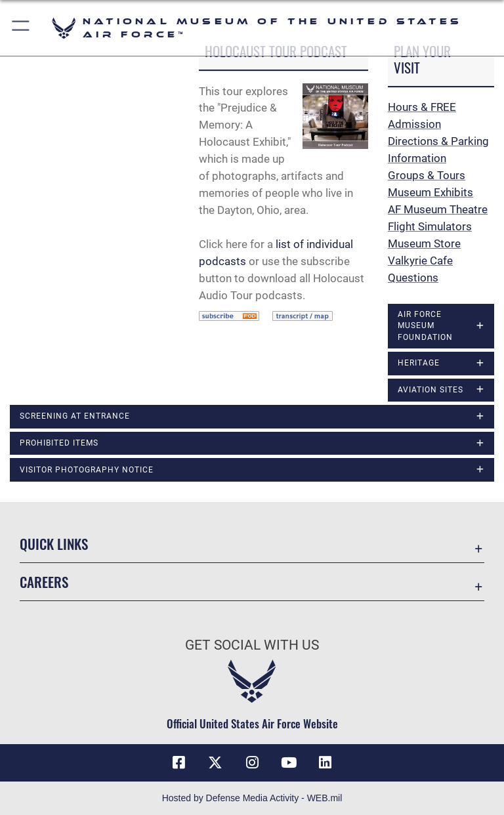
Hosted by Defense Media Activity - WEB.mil (252, 798)
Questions (413, 278)
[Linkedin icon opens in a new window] (325, 763)
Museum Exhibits (430, 192)
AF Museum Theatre (438, 209)
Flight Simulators (430, 226)
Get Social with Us (252, 645)
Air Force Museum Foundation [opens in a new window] (425, 326)
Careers (44, 582)
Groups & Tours (427, 175)
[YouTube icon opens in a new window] (289, 763)
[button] (21, 28)
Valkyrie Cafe (420, 261)
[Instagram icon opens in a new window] (252, 763)
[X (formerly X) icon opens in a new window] (215, 763)
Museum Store (424, 243)
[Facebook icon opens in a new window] (178, 763)
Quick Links (54, 544)
